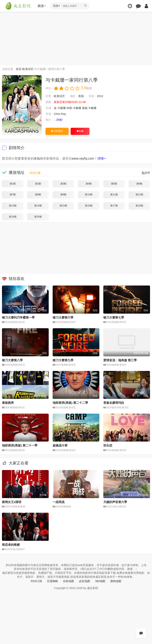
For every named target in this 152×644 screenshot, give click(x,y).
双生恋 (108, 445)
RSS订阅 (36, 581)
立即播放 (57, 131)
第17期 (114, 206)
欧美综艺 (28, 69)
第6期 (139, 184)
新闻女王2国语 (12, 502)
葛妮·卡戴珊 (89, 108)
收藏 (80, 131)
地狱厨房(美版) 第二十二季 (70, 403)
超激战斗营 (60, 445)
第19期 (13, 217)
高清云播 (35, 173)
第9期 (63, 195)
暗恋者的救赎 (11, 545)
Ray (64, 114)
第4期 (89, 184)
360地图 (100, 581)
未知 (37, 158)
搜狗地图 (116, 581)
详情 (59, 120)
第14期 (38, 206)
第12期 (139, 195)
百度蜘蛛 (52, 581)
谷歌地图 (68, 581)
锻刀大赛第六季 (63, 317)
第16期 (89, 206)
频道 (42, 6)
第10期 (89, 195)
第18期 (139, 206)
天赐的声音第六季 (115, 502)
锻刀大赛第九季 (63, 360)
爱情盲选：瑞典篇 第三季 (120, 360)
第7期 (13, 195)
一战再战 (59, 502)
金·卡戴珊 (60, 108)
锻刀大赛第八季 (12, 360)
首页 (19, 69)
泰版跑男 (8, 403)
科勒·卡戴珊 (74, 108)
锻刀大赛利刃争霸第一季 (18, 317)
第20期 (38, 217)
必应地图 (85, 581)
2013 (100, 96)
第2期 (38, 184)
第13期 (13, 206)
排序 (146, 173)
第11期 (114, 195)
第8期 (38, 195)
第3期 (63, 184)
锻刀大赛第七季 (114, 317)
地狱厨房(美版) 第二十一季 (20, 445)
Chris (57, 114)
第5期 (114, 184)
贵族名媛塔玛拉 (114, 403)
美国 (81, 96)
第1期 (13, 184)
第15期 (63, 206)
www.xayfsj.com (83, 158)
